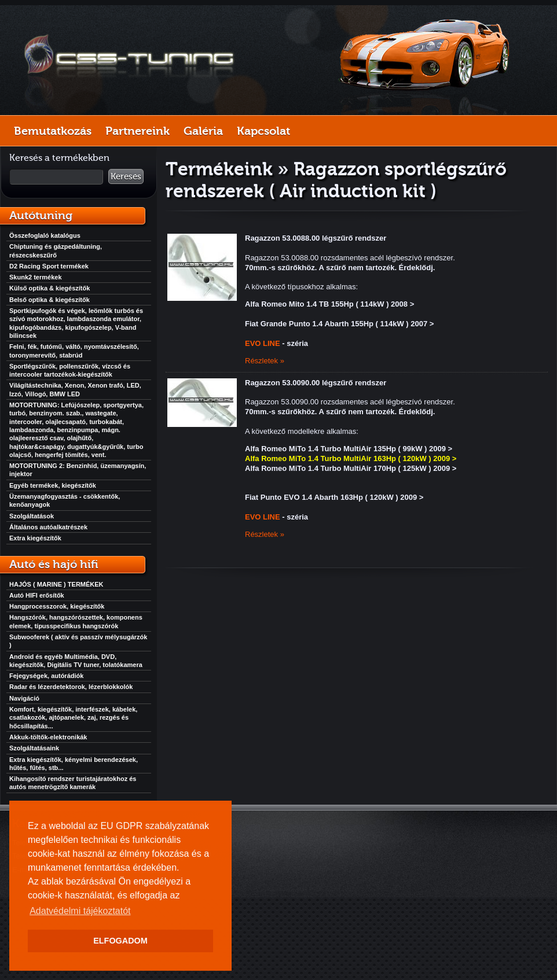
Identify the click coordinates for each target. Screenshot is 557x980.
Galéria (203, 131)
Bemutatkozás (53, 131)
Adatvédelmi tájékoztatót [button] (80, 911)
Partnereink (138, 131)
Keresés (126, 176)
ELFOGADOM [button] (120, 941)
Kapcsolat (263, 131)
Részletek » (265, 361)
